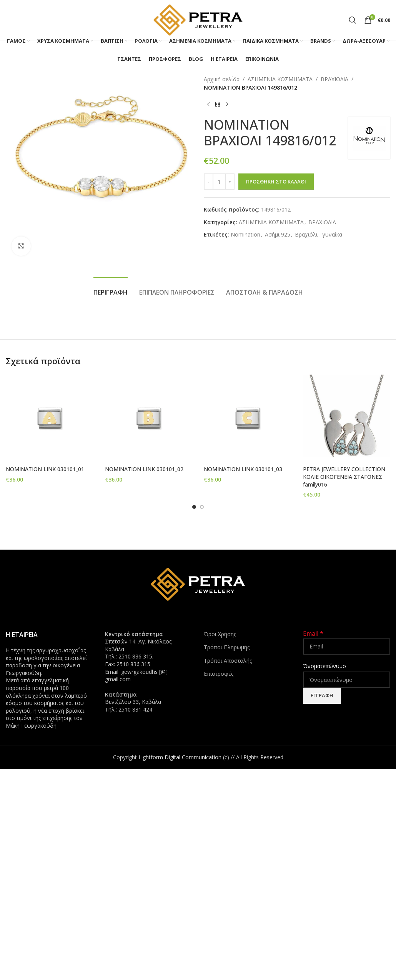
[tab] (111, 289)
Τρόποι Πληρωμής (227, 647)
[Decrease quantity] (209, 182)
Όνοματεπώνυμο (324, 666)
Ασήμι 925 (278, 234)
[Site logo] (198, 19)
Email (313, 633)
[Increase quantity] (230, 182)
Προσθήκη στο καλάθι (276, 182)
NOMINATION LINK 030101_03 (243, 469)
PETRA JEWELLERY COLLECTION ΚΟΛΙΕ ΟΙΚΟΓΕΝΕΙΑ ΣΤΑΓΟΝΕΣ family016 (344, 477)
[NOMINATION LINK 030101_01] (50, 418)
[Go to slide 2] (202, 507)
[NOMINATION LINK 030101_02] (149, 418)
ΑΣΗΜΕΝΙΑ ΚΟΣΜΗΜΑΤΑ (280, 79)
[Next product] (227, 105)
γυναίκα (332, 234)
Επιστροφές (219, 674)
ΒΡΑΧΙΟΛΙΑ (334, 79)
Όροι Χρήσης (220, 634)
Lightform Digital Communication (180, 757)
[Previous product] (208, 105)
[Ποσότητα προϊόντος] (219, 182)
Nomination (245, 234)
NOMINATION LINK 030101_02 (144, 469)
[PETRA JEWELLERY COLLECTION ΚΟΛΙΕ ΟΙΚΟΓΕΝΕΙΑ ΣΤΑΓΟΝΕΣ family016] (347, 418)
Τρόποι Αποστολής (228, 661)
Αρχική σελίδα (222, 79)
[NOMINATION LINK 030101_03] (248, 418)
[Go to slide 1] (194, 507)
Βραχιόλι (306, 234)
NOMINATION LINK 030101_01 (45, 469)
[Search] (353, 20)
